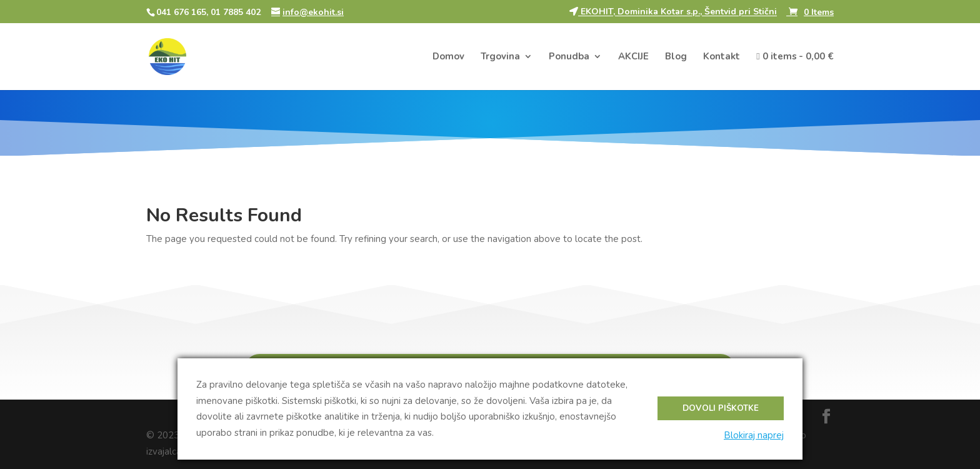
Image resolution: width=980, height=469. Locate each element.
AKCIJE (633, 57)
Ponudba (569, 57)
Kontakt (722, 57)
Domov (448, 57)
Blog (676, 57)
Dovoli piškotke (721, 408)
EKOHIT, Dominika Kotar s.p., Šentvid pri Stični (673, 12)
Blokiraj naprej (754, 435)
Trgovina (500, 57)
